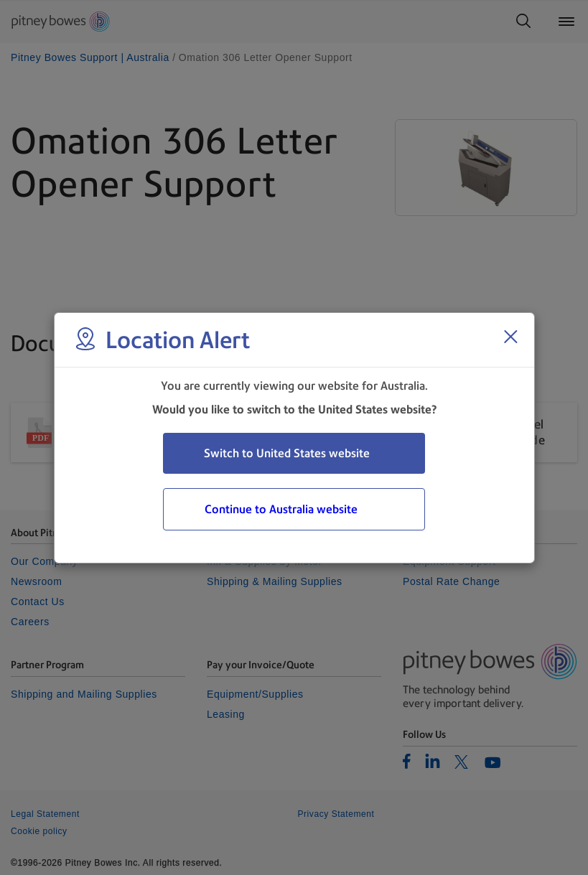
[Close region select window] (510, 337)
